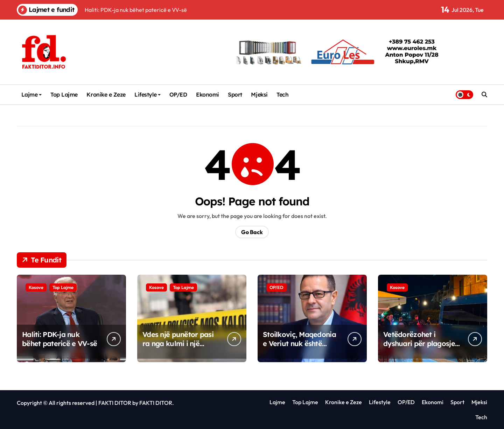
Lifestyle (148, 94)
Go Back (252, 232)
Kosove (36, 287)
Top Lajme (64, 94)
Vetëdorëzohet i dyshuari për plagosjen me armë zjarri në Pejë (421, 343)
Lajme (32, 94)
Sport (235, 94)
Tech (282, 94)
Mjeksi (259, 94)
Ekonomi (208, 94)
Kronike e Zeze (106, 94)
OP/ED (178, 94)
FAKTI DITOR (115, 403)
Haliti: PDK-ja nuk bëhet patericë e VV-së (59, 339)
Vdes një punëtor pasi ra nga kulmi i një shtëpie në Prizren (178, 343)
